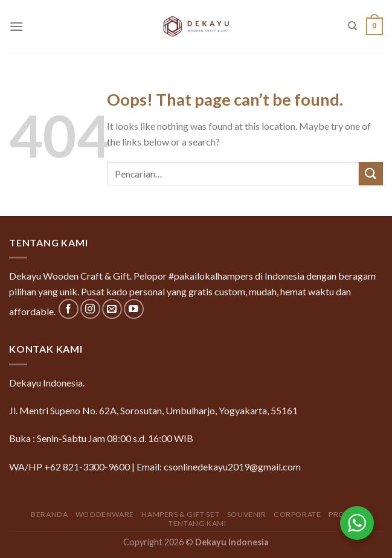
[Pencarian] (352, 26)
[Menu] (16, 26)
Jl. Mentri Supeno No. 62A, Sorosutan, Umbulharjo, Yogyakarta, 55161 (153, 410)
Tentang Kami (197, 523)
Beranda (49, 514)
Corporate (297, 514)
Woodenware (105, 514)
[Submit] (371, 174)
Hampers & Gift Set (180, 514)
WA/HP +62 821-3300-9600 (69, 467)
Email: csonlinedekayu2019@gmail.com (219, 467)
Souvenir (247, 514)
